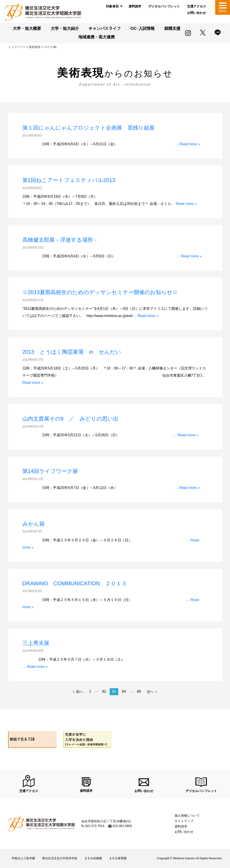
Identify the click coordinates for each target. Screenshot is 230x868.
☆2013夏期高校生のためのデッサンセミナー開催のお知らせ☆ (100, 292)
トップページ (17, 47)
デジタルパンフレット (164, 6)
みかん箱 (34, 524)
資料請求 (135, 6)
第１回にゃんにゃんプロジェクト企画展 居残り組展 (89, 128)
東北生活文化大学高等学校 (60, 858)
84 (124, 691)
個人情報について (187, 816)
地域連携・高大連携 (96, 37)
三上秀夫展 (36, 643)
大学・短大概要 (27, 28)
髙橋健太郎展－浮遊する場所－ (60, 240)
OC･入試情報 (142, 28)
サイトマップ (184, 821)
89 (139, 691)
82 (104, 691)
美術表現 (35, 47)
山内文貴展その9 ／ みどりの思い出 (70, 419)
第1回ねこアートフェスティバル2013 (69, 180)
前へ (80, 692)
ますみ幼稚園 (93, 858)
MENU (222, 11)
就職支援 (172, 28)
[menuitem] (114, 6)
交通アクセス (197, 6)
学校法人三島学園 (23, 858)
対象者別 (112, 6)
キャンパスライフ (105, 28)
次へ (150, 692)
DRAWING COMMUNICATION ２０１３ (75, 583)
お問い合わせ (197, 13)
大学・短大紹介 (65, 28)
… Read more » (187, 144)
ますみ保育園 (118, 858)
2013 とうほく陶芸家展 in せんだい (72, 352)
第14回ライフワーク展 (50, 471)
